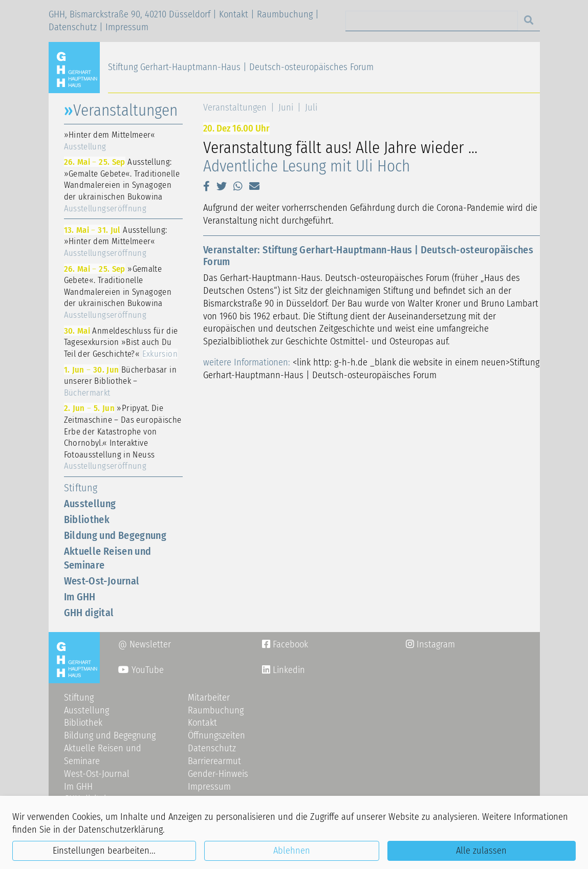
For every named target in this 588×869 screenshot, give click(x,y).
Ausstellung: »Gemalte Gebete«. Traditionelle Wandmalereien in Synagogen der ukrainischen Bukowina (122, 185)
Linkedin (288, 670)
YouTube (141, 670)
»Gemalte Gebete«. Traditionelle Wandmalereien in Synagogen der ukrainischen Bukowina (118, 292)
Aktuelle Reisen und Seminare (108, 558)
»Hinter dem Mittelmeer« (110, 140)
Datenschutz (73, 27)
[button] (206, 186)
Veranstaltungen (235, 107)
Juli (311, 107)
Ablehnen (292, 851)
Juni (286, 107)
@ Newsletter (145, 644)
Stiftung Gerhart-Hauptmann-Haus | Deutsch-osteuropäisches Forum (241, 67)
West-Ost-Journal (102, 581)
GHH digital (89, 613)
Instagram (430, 644)
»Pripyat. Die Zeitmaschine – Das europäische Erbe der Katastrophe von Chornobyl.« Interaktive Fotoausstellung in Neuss (123, 437)
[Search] (432, 21)
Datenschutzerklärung (121, 830)
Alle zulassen (481, 851)
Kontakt (234, 14)
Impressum (127, 27)
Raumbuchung (285, 14)
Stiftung (81, 488)
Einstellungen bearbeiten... (104, 851)
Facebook (285, 644)
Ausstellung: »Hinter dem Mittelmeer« (116, 241)
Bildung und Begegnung (115, 535)
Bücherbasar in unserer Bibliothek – (120, 381)
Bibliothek (87, 519)
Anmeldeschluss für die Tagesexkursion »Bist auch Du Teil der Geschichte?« (121, 342)
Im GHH (80, 597)
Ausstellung (90, 504)
